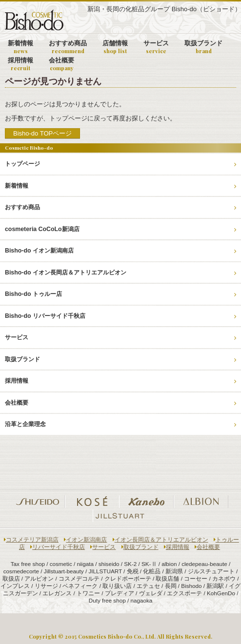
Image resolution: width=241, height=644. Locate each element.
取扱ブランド (203, 47)
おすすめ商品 (68, 47)
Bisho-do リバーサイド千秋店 (120, 316)
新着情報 (20, 47)
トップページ (120, 164)
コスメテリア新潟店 (31, 539)
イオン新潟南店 (85, 539)
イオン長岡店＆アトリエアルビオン (161, 539)
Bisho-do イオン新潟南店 (120, 251)
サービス (156, 47)
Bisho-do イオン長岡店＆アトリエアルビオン (120, 273)
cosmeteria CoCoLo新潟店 (120, 229)
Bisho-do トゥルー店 (120, 294)
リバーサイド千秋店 (58, 547)
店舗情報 (115, 47)
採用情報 (20, 64)
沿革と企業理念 (120, 424)
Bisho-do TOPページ (42, 133)
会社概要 (61, 64)
